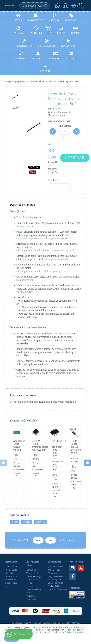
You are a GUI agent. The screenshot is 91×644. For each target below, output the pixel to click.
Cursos (72, 58)
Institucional (11, 562)
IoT (49, 33)
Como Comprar (33, 570)
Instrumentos (47, 46)
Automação (18, 33)
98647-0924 (55, 567)
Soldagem (21, 58)
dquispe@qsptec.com (58, 589)
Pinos (15, 522)
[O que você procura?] (46, 6)
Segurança (31, 586)
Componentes (36, 20)
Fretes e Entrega (34, 576)
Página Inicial (11, 567)
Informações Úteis (33, 563)
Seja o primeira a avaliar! (60, 121)
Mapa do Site (11, 573)
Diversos (45, 71)
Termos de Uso (33, 573)
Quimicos (38, 58)
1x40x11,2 (40, 522)
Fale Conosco (11, 570)
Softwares (55, 58)
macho (27, 522)
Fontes (76, 33)
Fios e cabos (68, 46)
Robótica (70, 20)
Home (18, 20)
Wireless (36, 33)
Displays (61, 33)
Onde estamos (11, 580)
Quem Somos (11, 576)
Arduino (55, 20)
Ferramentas (24, 46)
